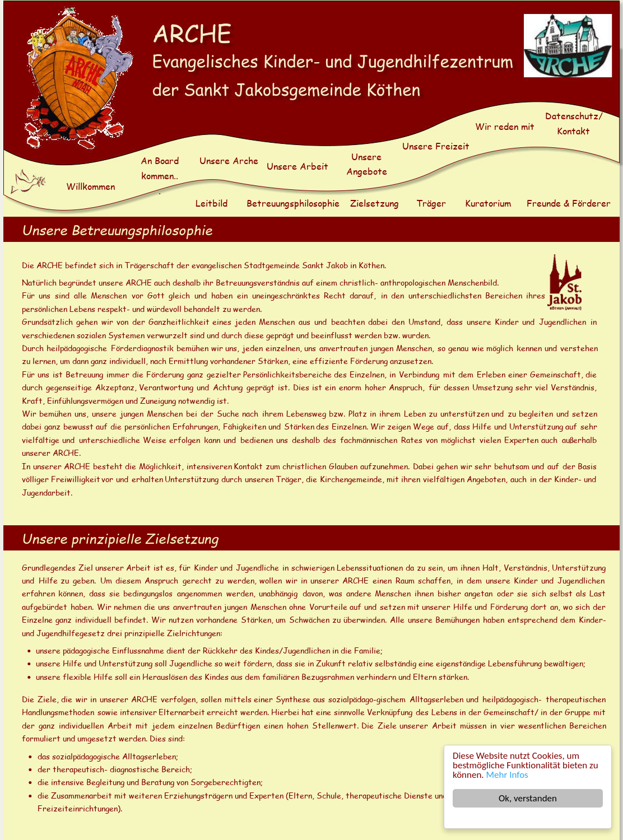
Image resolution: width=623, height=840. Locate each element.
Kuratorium (488, 203)
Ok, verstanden (528, 798)
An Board (161, 160)
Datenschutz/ (575, 116)
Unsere (368, 157)
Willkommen (90, 186)
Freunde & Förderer (569, 203)
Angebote (367, 171)
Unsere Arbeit (297, 166)
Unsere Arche (229, 160)
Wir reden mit (505, 126)
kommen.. (160, 176)
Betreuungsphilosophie (293, 203)
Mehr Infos (507, 775)
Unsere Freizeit (436, 146)
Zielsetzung (375, 203)
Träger (431, 203)
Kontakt (573, 131)
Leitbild (211, 203)
